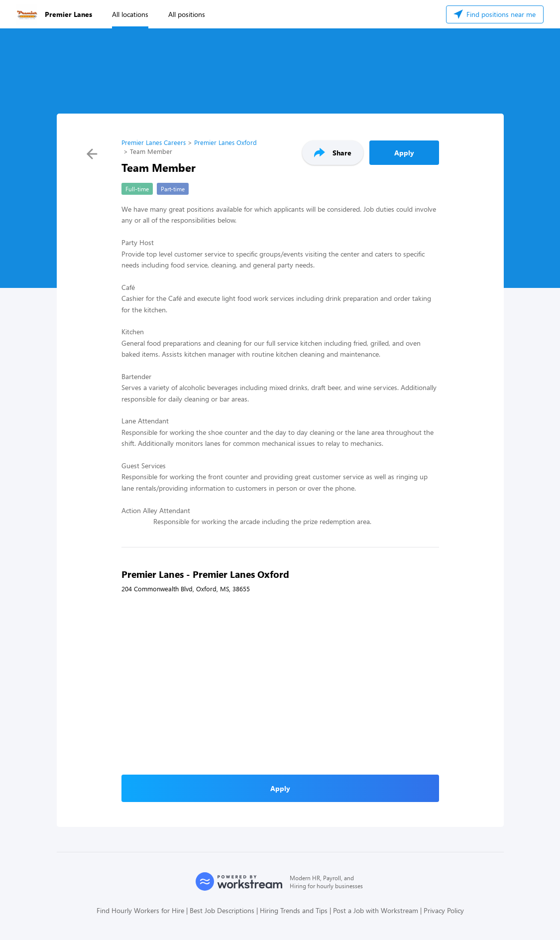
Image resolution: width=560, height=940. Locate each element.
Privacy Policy (444, 910)
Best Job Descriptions (222, 910)
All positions (187, 14)
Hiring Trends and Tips (294, 910)
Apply (404, 153)
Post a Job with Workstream (376, 910)
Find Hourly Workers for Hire (140, 910)
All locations (130, 14)
